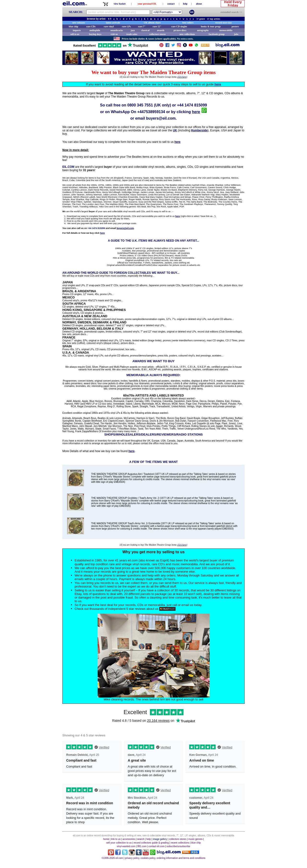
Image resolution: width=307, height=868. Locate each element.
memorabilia (226, 30)
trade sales (132, 34)
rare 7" (142, 26)
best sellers (188, 23)
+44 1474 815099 (192, 105)
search (141, 839)
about (199, 4)
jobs (236, 34)
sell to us (75, 34)
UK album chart (152, 23)
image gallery (160, 839)
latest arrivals (113, 23)
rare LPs (126, 26)
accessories (129, 839)
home (106, 839)
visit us (114, 34)
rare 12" (157, 26)
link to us (116, 839)
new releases (79, 23)
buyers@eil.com (161, 118)
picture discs (180, 30)
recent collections (180, 843)
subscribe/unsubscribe (178, 846)
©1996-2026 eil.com (112, 858)
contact (171, 4)
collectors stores (158, 34)
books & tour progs (211, 26)
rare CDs (91, 26)
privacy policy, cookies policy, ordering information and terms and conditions (165, 858)
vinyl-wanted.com (126, 846)
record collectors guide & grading (151, 843)
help (185, 4)
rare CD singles (179, 26)
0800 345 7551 (140, 105)
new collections (187, 34)
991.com (142, 846)
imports (77, 30)
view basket (120, 4)
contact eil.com (156, 846)
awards (161, 30)
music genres (195, 839)
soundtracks (117, 30)
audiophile (95, 30)
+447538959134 (151, 112)
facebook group (217, 34)
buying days (95, 34)
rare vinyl (109, 26)
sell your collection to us (119, 843)
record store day (224, 23)
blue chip (74, 26)
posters (235, 26)
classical (145, 30)
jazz (133, 30)
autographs (203, 30)
